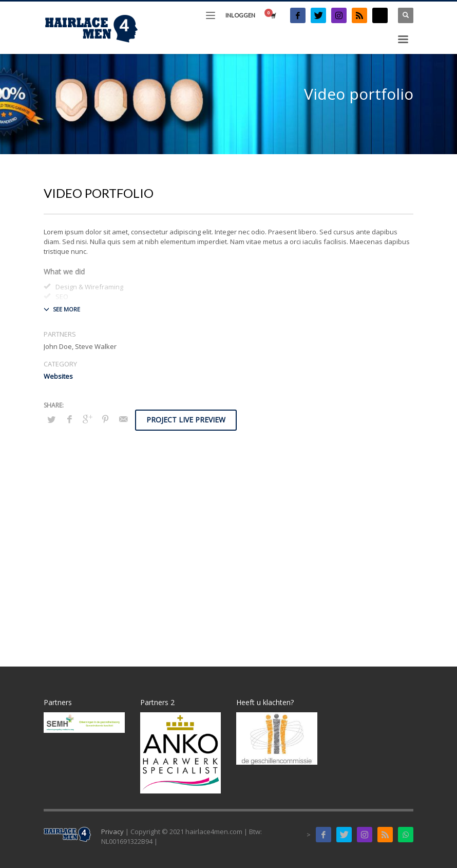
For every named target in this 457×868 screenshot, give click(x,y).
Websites (58, 376)
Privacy (112, 832)
